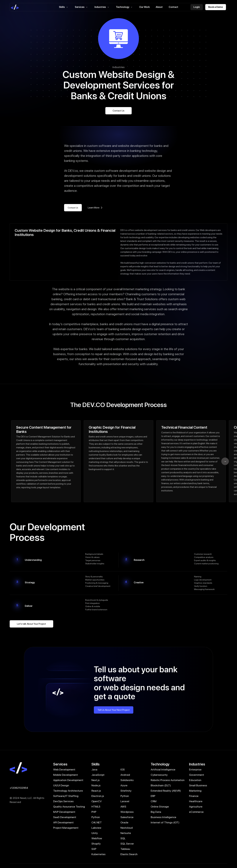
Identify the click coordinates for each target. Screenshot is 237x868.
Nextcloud (127, 828)
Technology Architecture (68, 791)
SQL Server (127, 844)
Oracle (124, 822)
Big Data (156, 812)
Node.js (96, 785)
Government (197, 775)
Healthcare (196, 801)
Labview (96, 828)
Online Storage (160, 807)
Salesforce (127, 817)
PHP (94, 812)
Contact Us (118, 111)
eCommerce (196, 812)
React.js (96, 791)
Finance (194, 796)
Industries (102, 7)
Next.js (96, 780)
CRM (154, 801)
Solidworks (127, 780)
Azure (124, 785)
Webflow (97, 838)
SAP (94, 849)
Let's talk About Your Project (31, 624)
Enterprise (195, 769)
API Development (63, 822)
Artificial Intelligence (163, 769)
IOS (123, 769)
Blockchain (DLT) (161, 785)
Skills (64, 7)
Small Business (198, 785)
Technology (125, 7)
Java (94, 769)
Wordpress (127, 812)
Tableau (125, 849)
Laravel (125, 801)
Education (195, 780)
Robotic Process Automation (168, 780)
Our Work (144, 7)
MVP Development (64, 812)
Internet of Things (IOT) (165, 822)
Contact (173, 7)
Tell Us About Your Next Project (114, 710)
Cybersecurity (159, 775)
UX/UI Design (61, 785)
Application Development (68, 780)
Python (125, 796)
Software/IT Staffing (66, 796)
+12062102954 (19, 788)
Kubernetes (98, 854)
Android (125, 775)
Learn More (95, 208)
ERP (153, 796)
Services (82, 7)
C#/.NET (97, 822)
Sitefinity (126, 791)
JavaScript (98, 775)
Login (197, 7)
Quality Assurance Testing (69, 807)
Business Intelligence (163, 817)
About (159, 7)
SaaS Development (65, 817)
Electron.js (98, 796)
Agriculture (196, 807)
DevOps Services (63, 801)
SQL (123, 838)
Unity (95, 833)
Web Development (64, 769)
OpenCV (97, 801)
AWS (123, 807)
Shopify (96, 844)
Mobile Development (66, 775)
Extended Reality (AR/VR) (166, 791)
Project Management (66, 828)
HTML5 (96, 807)
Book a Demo (216, 7)
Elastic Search (129, 854)
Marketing (195, 791)
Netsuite (126, 833)
